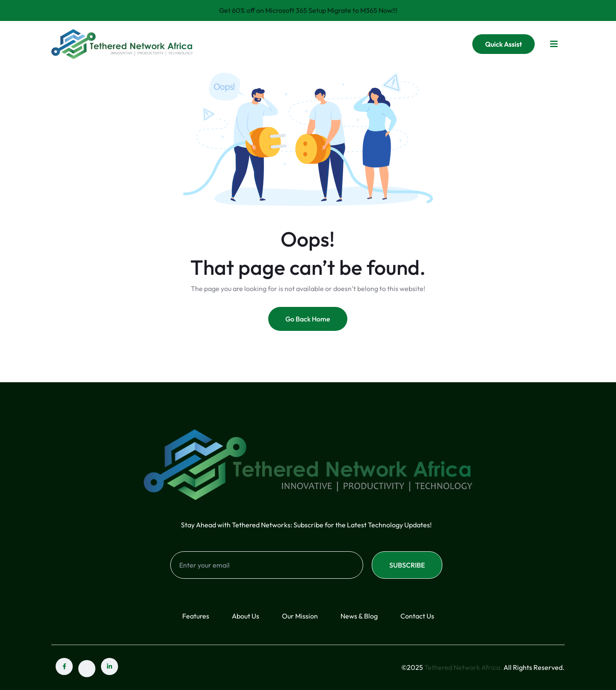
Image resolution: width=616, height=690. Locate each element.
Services (329, 44)
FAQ (372, 44)
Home (246, 44)
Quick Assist (503, 44)
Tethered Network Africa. (463, 667)
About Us (286, 44)
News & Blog (359, 616)
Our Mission (300, 616)
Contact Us (412, 44)
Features (196, 616)
